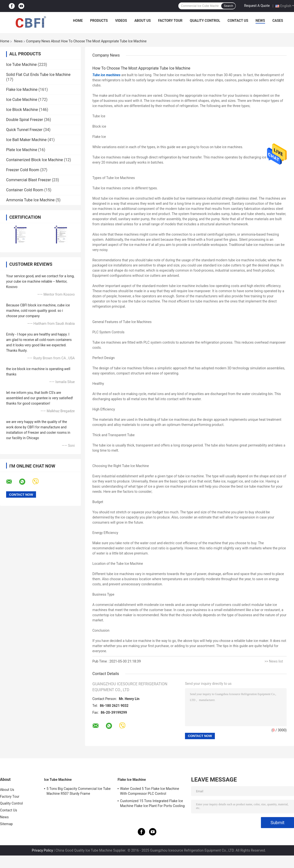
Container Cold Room (25, 190)
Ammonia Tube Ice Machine (30, 200)
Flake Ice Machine (22, 90)
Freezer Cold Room (23, 170)
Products (99, 21)
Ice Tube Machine (21, 65)
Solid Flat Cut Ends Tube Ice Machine (38, 75)
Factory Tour (170, 21)
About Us (142, 21)
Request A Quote (257, 6)
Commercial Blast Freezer (29, 180)
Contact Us (238, 21)
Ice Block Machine (22, 110)
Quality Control (205, 21)
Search (228, 6)
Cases (278, 21)
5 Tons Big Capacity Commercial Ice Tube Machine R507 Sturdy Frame (79, 791)
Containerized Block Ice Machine (35, 160)
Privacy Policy (42, 850)
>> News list (274, 661)
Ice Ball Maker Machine (26, 140)
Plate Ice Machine (22, 150)
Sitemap (6, 824)
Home (78, 21)
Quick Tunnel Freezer (24, 130)
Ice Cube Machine (22, 100)
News (260, 21)
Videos (121, 21)
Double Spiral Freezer (24, 120)
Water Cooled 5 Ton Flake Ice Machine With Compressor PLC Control (150, 791)
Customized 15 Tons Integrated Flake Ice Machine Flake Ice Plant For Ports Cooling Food (152, 804)
